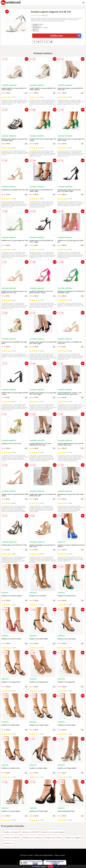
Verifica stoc (66, 36)
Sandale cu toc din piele (12, 838)
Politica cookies (60, 855)
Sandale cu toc (9, 843)
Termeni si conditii (27, 855)
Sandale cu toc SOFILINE (30, 832)
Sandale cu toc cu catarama (32, 838)
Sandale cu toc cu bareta (53, 838)
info (26, 93)
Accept (51, 866)
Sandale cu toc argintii (11, 832)
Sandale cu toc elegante (73, 838)
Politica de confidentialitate (44, 855)
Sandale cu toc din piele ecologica (53, 832)
